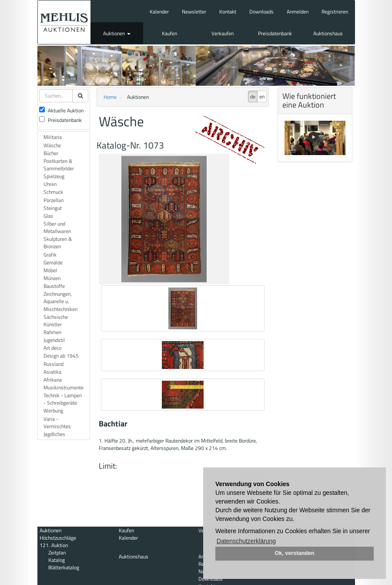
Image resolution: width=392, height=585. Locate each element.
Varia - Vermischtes (57, 423)
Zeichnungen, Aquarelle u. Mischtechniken (60, 301)
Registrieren (335, 12)
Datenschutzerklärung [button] (246, 541)
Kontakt (228, 12)
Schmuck (53, 192)
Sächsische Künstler (56, 321)
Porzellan (54, 200)
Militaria (53, 137)
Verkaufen (223, 33)
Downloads (261, 12)
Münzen (52, 278)
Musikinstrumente (64, 387)
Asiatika (52, 372)
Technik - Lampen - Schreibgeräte (63, 399)
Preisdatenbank (275, 33)
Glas (48, 216)
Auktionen (117, 33)
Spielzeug (54, 176)
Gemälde (53, 262)
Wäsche (52, 145)
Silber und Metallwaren (57, 227)
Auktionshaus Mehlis (64, 22)
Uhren (50, 184)
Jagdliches (54, 434)
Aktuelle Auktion (61, 110)
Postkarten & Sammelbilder (59, 165)
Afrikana (53, 380)
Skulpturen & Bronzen (58, 243)
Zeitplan (57, 553)
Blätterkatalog (64, 567)
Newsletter (194, 12)
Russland (54, 364)
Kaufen (169, 33)
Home (110, 97)
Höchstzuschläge (58, 538)
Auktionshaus (328, 33)
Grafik (50, 255)
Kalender (159, 12)
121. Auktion (54, 545)
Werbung (53, 411)
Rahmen (52, 332)
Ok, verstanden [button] (295, 553)
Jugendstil (54, 340)
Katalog (57, 560)
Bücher (51, 153)
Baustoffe (54, 286)
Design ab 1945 (61, 356)
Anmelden (298, 12)
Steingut (53, 208)
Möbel (50, 270)
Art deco (52, 348)
